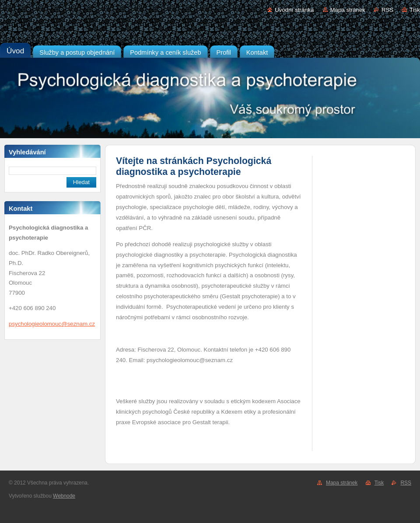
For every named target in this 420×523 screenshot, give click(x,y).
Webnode (64, 496)
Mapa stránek (348, 10)
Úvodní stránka (294, 10)
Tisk (415, 10)
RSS (387, 10)
